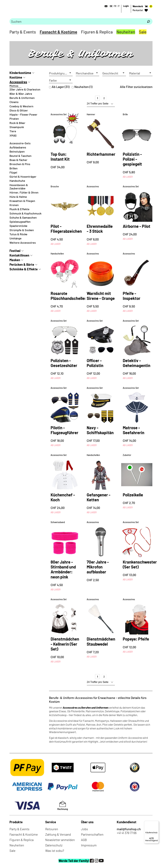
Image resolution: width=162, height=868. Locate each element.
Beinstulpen (17, 151)
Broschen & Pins (20, 164)
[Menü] (157, 823)
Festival (15, 251)
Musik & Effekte (19, 209)
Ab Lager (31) (61, 87)
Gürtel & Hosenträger (23, 177)
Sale (143, 32)
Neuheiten (126, 32)
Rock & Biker (17, 123)
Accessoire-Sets (20, 143)
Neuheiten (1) (83, 87)
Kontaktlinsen (19, 255)
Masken (15, 260)
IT (119, 6)
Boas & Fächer (18, 160)
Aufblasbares (18, 147)
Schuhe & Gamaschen (23, 217)
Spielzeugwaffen (20, 222)
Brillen (14, 168)
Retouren (52, 829)
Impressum (89, 845)
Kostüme (16, 77)
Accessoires (18, 82)
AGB (84, 840)
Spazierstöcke (18, 226)
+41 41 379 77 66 (127, 833)
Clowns (14, 102)
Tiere (13, 131)
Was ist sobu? (55, 851)
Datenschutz (54, 845)
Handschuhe (17, 181)
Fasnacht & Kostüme (58, 32)
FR (115, 6)
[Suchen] (149, 21)
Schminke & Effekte (24, 269)
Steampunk (17, 127)
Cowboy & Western (21, 106)
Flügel (13, 172)
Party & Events (23, 32)
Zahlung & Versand (58, 834)
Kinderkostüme (20, 73)
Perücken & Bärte (22, 264)
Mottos (14, 86)
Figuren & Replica (97, 32)
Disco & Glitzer (19, 110)
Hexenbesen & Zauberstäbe (19, 187)
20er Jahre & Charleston (25, 89)
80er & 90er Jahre (21, 94)
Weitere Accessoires (23, 243)
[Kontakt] (105, 6)
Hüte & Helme (18, 197)
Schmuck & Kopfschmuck (25, 213)
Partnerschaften (92, 834)
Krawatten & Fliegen (22, 201)
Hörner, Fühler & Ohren (24, 192)
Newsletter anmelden (60, 840)
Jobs (84, 829)
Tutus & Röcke (18, 234)
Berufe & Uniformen (22, 98)
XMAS (13, 135)
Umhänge (16, 238)
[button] (61, 73)
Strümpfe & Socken (22, 230)
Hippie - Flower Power (23, 114)
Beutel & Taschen (20, 156)
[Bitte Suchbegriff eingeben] (77, 21)
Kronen (14, 205)
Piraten (14, 119)
